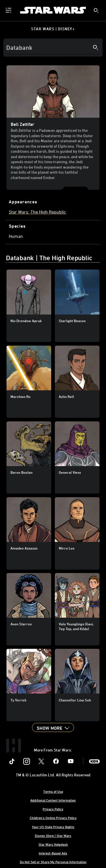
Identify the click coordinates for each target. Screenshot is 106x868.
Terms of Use (53, 791)
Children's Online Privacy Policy (53, 818)
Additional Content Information (53, 800)
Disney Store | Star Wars (53, 835)
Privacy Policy (53, 809)
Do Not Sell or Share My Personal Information (53, 862)
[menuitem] (9, 10)
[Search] (53, 48)
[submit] (96, 10)
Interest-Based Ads (53, 853)
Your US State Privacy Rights (53, 827)
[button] (53, 727)
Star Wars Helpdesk (53, 844)
